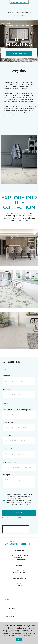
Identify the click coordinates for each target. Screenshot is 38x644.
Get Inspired (10, 608)
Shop (7, 600)
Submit (19, 513)
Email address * (8, 436)
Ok (19, 639)
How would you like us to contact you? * (17, 410)
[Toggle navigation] (3, 4)
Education (9, 616)
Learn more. (28, 635)
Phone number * (8, 422)
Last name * (7, 389)
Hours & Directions (19, 53)
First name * (7, 376)
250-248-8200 (19, 16)
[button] (30, 4)
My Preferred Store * (10, 462)
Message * (6, 475)
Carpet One (5, 24)
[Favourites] (33, 4)
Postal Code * (7, 449)
